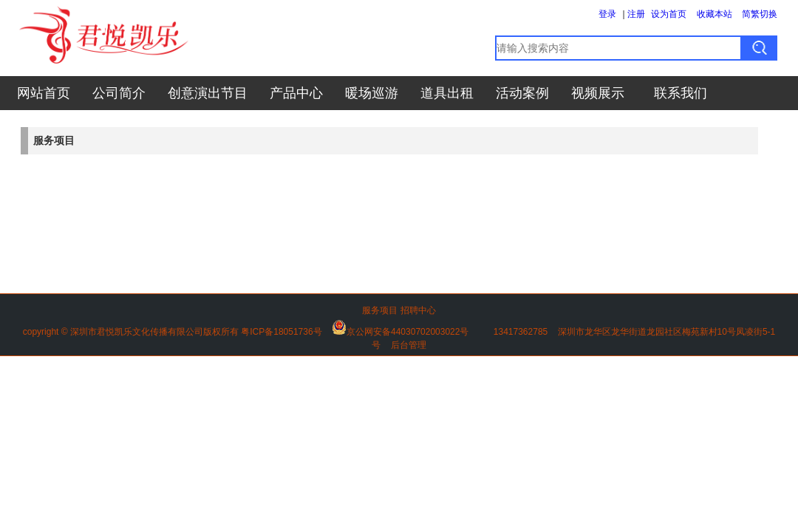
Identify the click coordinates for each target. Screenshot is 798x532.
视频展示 (598, 93)
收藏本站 (715, 14)
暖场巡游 (372, 93)
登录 (607, 14)
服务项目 (380, 310)
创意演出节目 (208, 93)
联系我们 (681, 93)
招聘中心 (418, 310)
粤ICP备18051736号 (281, 332)
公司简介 (119, 93)
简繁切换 (760, 14)
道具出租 (447, 93)
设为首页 (669, 14)
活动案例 (522, 93)
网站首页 (44, 93)
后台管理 (409, 345)
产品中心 (296, 93)
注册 (636, 14)
